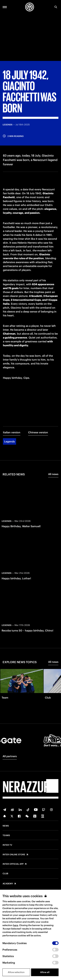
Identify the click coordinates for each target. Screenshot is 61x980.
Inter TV (7, 845)
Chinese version (38, 432)
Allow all (45, 972)
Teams (6, 835)
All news (53, 474)
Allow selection (16, 972)
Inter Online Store (14, 855)
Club (5, 874)
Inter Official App (13, 864)
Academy (8, 884)
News (6, 826)
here (16, 925)
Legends (10, 441)
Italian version (12, 432)
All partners (10, 756)
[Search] (56, 7)
